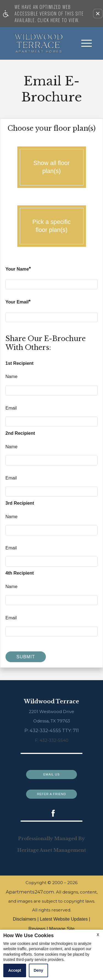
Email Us (52, 773)
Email (11, 408)
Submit (26, 657)
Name (12, 376)
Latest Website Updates (64, 924)
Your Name (18, 270)
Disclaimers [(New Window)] (25, 924)
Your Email (18, 303)
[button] (98, 14)
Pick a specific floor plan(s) (52, 226)
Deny (38, 970)
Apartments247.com (30, 897)
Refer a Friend (51, 792)
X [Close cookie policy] (98, 935)
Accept (15, 970)
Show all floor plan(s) (52, 167)
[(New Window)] (52, 813)
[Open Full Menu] (87, 43)
